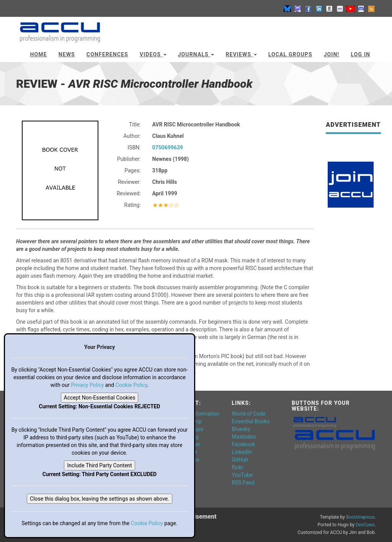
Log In (360, 54)
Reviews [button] (241, 54)
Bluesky (241, 429)
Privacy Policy (87, 385)
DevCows (365, 525)
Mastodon (244, 437)
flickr (238, 467)
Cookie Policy (131, 385)
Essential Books (251, 421)
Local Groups (290, 54)
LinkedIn (242, 452)
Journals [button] (196, 54)
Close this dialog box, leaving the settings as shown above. (100, 499)
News (67, 54)
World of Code (248, 414)
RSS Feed (243, 483)
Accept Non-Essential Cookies (100, 398)
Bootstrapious (360, 517)
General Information (196, 414)
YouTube (242, 475)
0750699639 (168, 147)
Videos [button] (153, 54)
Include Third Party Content (99, 465)
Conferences (107, 54)
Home (39, 54)
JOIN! (332, 54)
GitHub (240, 460)
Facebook (243, 444)
